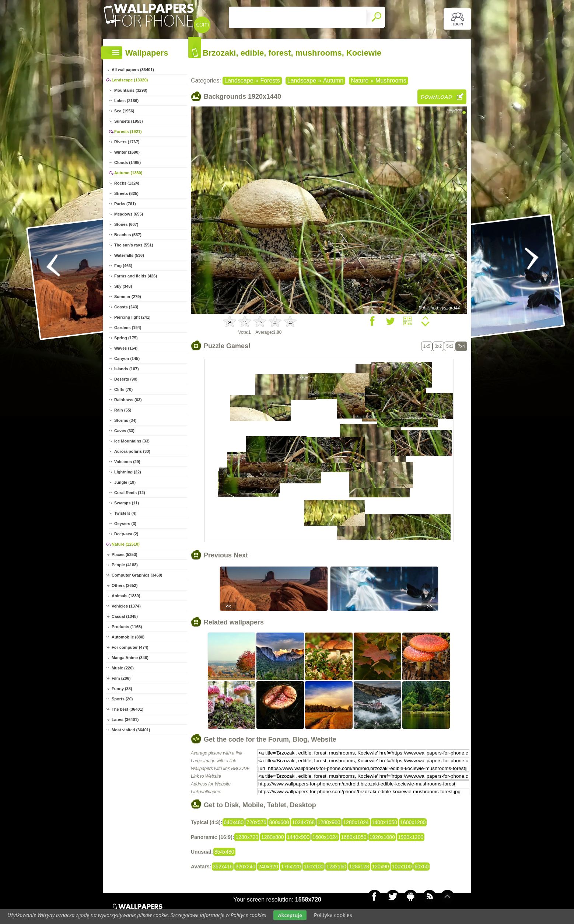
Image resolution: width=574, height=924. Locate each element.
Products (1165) (127, 627)
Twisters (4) (125, 513)
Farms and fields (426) (136, 276)
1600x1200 (413, 822)
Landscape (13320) (130, 80)
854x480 (224, 852)
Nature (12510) (126, 544)
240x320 (268, 867)
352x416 (223, 867)
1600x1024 (325, 837)
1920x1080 (382, 837)
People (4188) (125, 565)
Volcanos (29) (127, 462)
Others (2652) (125, 585)
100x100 (402, 867)
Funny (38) (122, 689)
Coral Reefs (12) (130, 493)
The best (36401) (127, 709)
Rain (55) (123, 410)
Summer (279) (128, 297)
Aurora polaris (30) (132, 451)
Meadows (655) (129, 214)
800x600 (279, 822)
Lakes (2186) (126, 101)
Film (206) (121, 678)
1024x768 (303, 822)
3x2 (438, 346)
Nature (360, 80)
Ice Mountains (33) (132, 441)
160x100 (314, 867)
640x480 (234, 822)
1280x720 (247, 837)
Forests (270, 80)
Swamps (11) (127, 503)
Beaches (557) (128, 235)
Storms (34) (125, 420)
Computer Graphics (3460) (137, 575)
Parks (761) (125, 204)
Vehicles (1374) (126, 606)
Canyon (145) (127, 358)
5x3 (450, 346)
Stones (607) (126, 224)
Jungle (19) (125, 482)
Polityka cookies (333, 915)
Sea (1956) (124, 111)
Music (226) (123, 668)
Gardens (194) (128, 328)
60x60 (421, 867)
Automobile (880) (128, 637)
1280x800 (273, 837)
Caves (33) (124, 431)
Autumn (333, 80)
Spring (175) (126, 338)
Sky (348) (123, 286)
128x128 (359, 867)
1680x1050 (353, 837)
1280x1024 (356, 822)
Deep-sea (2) (126, 534)
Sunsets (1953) (129, 121)
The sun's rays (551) (134, 245)
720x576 (256, 822)
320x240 (245, 867)
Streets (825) (126, 193)
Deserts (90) (126, 379)
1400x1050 (384, 822)
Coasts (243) (126, 307)
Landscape (239, 80)
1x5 (427, 346)
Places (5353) (125, 554)
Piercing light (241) (132, 317)
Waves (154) (126, 348)
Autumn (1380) (128, 173)
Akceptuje (290, 915)
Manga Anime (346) (130, 658)
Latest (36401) (125, 720)
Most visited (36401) (131, 730)
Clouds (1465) (127, 162)
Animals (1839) (126, 596)
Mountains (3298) (131, 90)
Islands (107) (127, 369)
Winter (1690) (127, 152)
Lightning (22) (128, 472)
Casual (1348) (125, 616)
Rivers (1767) (127, 142)
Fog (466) (123, 266)
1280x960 (329, 822)
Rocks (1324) (127, 183)
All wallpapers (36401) (133, 70)
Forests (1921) (128, 132)
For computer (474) (130, 647)
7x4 (461, 346)
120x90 (381, 867)
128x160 (336, 867)
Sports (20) (122, 699)
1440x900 (298, 837)
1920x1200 (411, 837)
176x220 (291, 867)
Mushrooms (391, 80)
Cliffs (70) (123, 389)
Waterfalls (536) (129, 255)
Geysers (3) (125, 524)
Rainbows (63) (128, 400)
